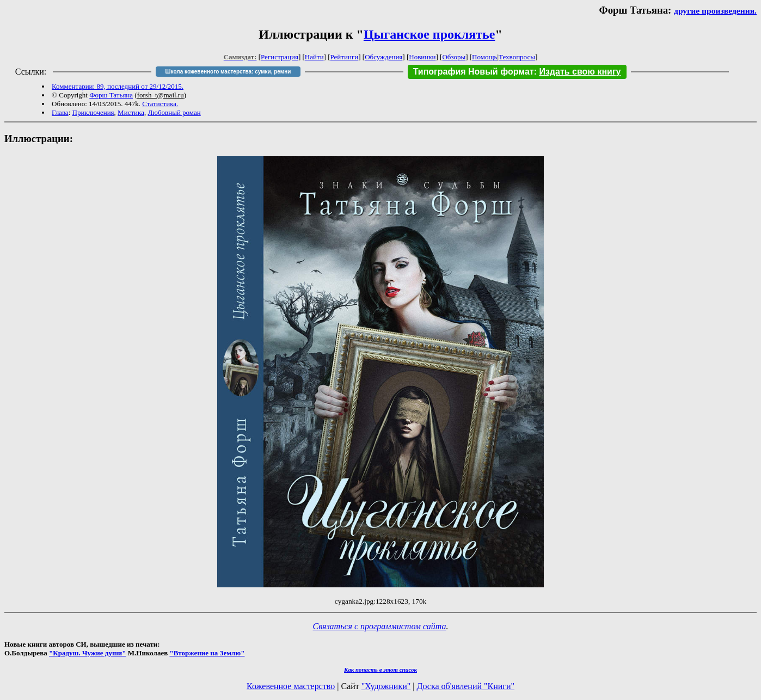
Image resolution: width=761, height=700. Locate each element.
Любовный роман (174, 112)
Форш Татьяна (111, 95)
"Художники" (386, 686)
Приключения (93, 112)
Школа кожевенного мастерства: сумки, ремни (228, 72)
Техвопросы (517, 57)
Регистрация (280, 57)
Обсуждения (383, 57)
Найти (314, 57)
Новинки (422, 57)
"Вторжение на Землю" (207, 653)
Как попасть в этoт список (381, 670)
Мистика (131, 112)
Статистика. (160, 104)
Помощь (484, 57)
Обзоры (454, 57)
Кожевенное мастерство (291, 686)
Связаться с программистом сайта (380, 626)
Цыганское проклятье (429, 34)
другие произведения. (715, 11)
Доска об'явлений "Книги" (465, 686)
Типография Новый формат (474, 72)
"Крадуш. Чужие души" (88, 653)
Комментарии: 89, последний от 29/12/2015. (118, 86)
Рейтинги (345, 57)
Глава (60, 112)
